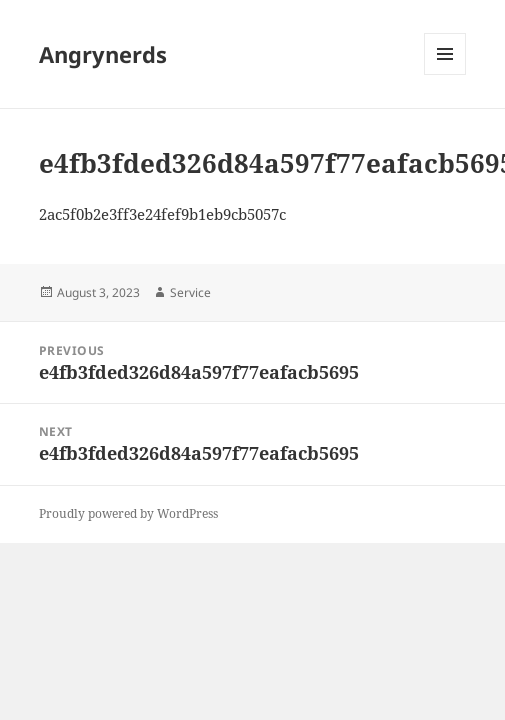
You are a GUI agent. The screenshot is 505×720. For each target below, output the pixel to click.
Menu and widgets (445, 74)
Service (190, 292)
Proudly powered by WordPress (128, 513)
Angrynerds (103, 54)
